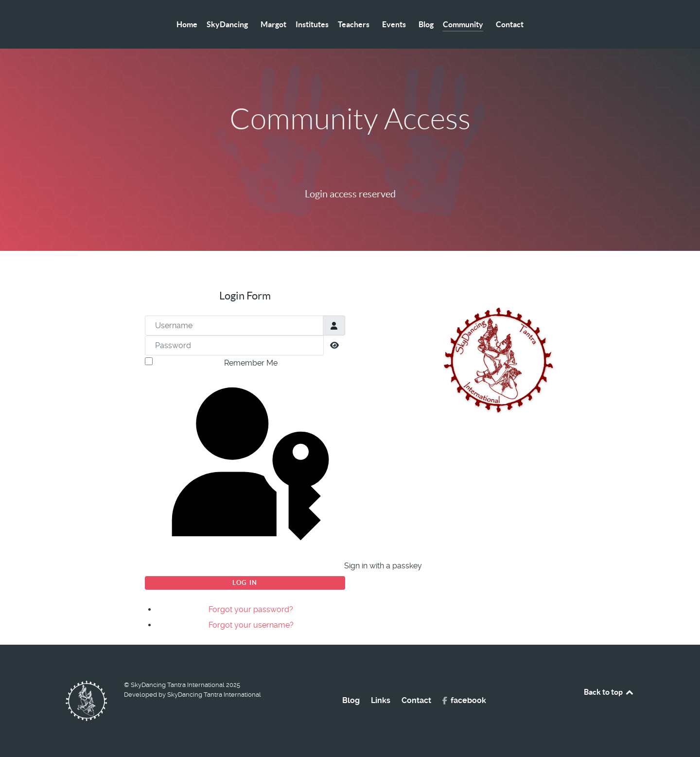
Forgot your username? (251, 625)
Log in (245, 583)
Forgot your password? (251, 609)
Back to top (609, 692)
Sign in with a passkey (246, 473)
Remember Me (251, 363)
